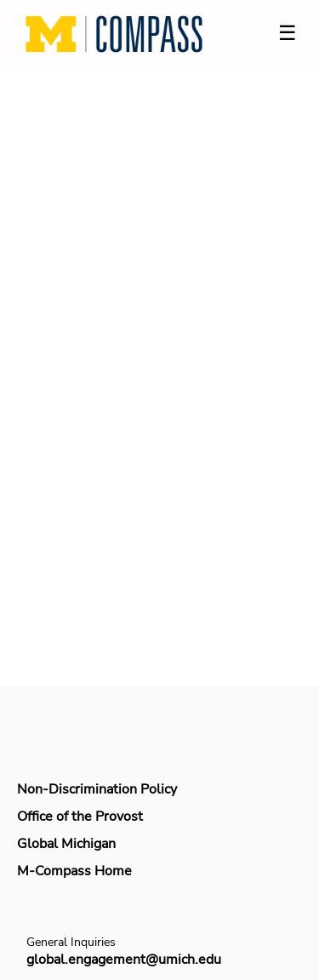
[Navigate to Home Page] (114, 34)
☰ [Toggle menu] (288, 33)
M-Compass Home (74, 871)
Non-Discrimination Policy (97, 789)
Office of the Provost (80, 817)
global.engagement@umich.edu (124, 960)
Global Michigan (66, 844)
